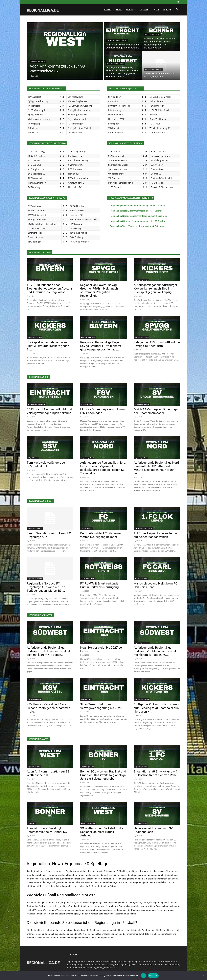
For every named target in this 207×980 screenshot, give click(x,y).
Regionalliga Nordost (154, 70)
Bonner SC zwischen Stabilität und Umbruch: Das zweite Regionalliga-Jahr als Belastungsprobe (103, 775)
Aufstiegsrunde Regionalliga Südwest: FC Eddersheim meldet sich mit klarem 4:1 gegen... (48, 651)
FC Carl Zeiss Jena (141, 579)
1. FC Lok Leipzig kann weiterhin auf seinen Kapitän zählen (155, 535)
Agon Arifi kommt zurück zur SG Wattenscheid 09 (48, 773)
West (156, 10)
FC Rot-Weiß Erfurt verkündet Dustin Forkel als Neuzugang (100, 585)
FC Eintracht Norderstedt (117, 41)
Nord (119, 10)
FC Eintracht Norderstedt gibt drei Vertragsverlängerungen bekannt (49, 411)
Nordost (131, 10)
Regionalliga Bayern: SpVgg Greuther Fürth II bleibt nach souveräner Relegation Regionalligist (99, 290)
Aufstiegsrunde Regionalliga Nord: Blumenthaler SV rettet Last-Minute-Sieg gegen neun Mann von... (157, 468)
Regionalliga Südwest (115, 64)
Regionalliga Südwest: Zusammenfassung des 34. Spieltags (139, 221)
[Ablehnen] (203, 976)
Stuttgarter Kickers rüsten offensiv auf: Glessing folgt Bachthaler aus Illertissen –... (157, 708)
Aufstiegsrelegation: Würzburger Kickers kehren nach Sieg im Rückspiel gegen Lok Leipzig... (155, 289)
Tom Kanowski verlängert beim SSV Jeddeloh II (47, 464)
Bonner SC (31, 823)
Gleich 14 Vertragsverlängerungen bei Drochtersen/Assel (156, 411)
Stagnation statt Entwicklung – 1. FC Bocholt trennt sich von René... (156, 773)
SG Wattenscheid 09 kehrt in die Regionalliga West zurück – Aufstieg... (102, 832)
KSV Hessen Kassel (34, 700)
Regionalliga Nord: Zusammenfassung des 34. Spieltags (137, 211)
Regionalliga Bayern (35, 280)
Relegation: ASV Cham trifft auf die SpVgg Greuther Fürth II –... (157, 344)
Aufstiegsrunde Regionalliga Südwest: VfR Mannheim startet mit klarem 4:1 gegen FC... (155, 651)
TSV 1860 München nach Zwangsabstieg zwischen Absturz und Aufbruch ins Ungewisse (49, 289)
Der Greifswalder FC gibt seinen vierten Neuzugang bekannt (101, 535)
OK (143, 975)
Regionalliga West (38, 62)
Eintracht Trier (86, 643)
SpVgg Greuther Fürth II (89, 280)
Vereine (167, 10)
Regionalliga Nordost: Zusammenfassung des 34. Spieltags (138, 216)
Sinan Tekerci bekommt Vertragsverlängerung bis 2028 (101, 706)
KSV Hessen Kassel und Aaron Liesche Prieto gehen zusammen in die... (49, 708)
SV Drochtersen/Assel (142, 405)
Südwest (145, 10)
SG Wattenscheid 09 (88, 823)
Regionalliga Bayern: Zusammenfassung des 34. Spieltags (138, 206)
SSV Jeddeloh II (33, 458)
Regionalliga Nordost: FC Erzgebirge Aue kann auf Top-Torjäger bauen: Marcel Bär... (46, 587)
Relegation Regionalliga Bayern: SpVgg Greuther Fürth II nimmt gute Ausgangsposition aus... (101, 346)
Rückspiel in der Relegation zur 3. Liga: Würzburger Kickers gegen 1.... (49, 346)
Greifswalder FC (87, 528)
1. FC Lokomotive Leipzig (143, 528)
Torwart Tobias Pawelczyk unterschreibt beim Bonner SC (47, 830)
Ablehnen (153, 975)
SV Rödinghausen (141, 823)
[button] (177, 10)
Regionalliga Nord (87, 458)
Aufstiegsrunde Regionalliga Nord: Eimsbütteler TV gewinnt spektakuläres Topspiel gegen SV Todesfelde (103, 468)
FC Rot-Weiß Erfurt (87, 579)
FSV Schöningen (87, 405)
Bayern (108, 10)
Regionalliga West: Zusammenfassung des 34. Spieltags (137, 226)
